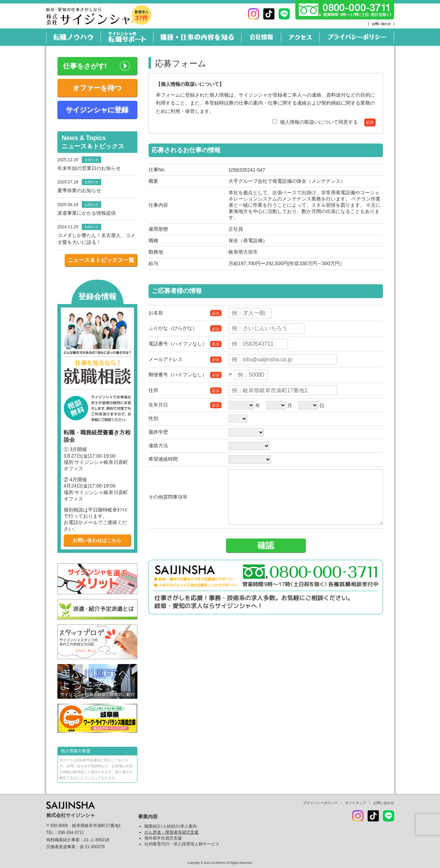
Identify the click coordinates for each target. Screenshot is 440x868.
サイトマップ (355, 803)
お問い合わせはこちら (97, 540)
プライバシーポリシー (320, 803)
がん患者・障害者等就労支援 (171, 832)
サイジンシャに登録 (97, 110)
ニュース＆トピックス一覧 (101, 260)
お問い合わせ (381, 24)
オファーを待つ (97, 88)
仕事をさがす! (85, 66)
